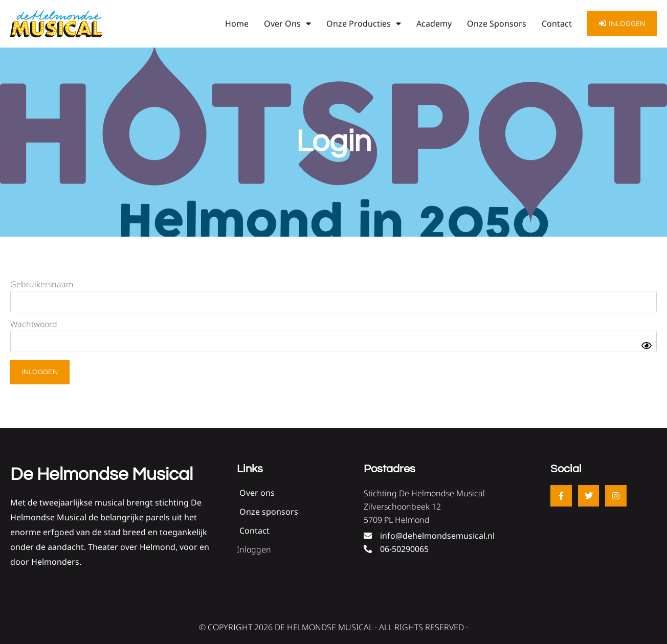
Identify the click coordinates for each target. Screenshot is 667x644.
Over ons (287, 24)
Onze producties (364, 24)
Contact (557, 24)
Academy (434, 24)
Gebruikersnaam (42, 284)
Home (237, 24)
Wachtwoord (34, 324)
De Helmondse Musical (102, 474)
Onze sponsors (497, 24)
